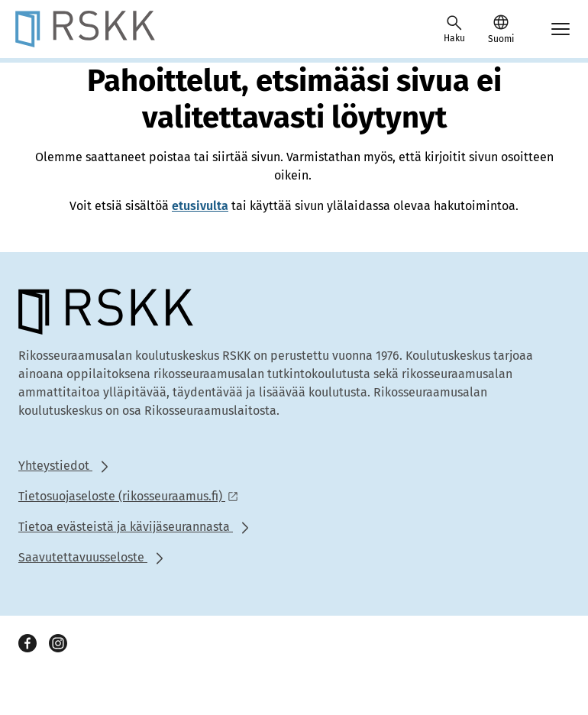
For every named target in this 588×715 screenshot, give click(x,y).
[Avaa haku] (454, 29)
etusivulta (200, 206)
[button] (501, 29)
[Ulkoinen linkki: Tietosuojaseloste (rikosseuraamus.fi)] (132, 496)
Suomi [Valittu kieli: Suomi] (501, 39)
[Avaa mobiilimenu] (561, 29)
